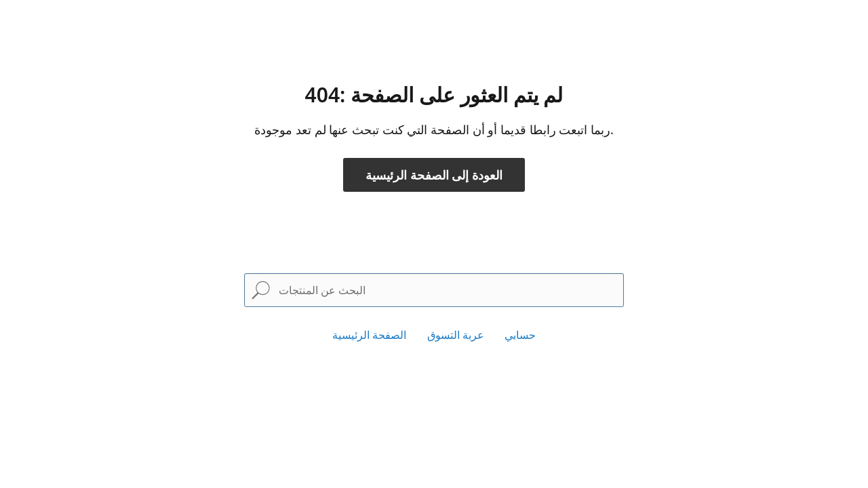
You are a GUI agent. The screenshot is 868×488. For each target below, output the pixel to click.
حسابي (520, 335)
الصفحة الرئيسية (369, 335)
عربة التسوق (456, 335)
